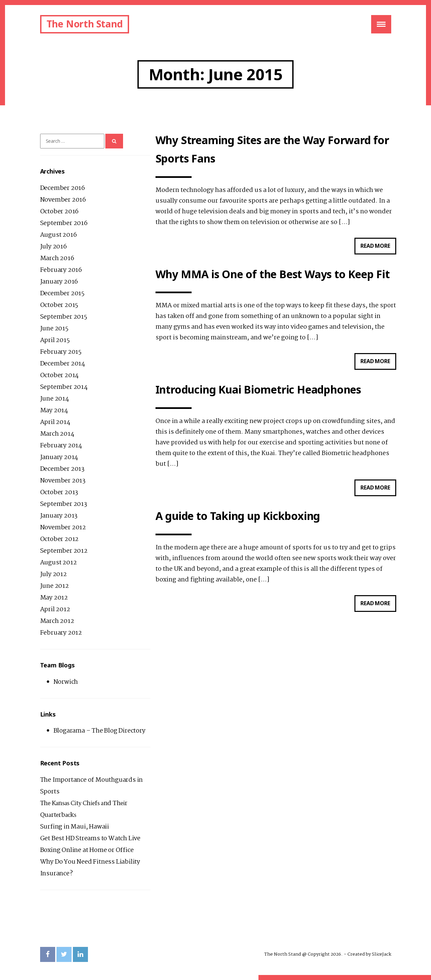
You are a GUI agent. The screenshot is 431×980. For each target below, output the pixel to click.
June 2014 (55, 399)
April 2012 (55, 610)
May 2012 (54, 598)
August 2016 (59, 235)
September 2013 (64, 504)
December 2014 (63, 364)
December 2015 (62, 294)
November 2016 (63, 200)
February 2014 (61, 446)
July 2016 (53, 247)
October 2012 (60, 539)
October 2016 (60, 212)
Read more (378, 248)
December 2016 (63, 188)
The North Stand (85, 24)
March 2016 (57, 258)
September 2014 (64, 387)
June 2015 (54, 329)
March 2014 (57, 434)
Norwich (66, 682)
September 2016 (64, 223)
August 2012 (59, 563)
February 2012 (61, 633)
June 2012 (55, 586)
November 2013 (63, 481)
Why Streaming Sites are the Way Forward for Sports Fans (272, 149)
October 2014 (60, 375)
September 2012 (64, 551)
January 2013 (59, 516)
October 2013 (59, 493)
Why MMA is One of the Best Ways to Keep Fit (273, 274)
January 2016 (59, 282)
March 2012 (57, 621)
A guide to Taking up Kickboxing (238, 516)
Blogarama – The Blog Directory (99, 731)
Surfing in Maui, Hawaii (75, 827)
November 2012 (63, 528)
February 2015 (61, 352)
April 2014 (55, 422)
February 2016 (61, 270)
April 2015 (55, 340)
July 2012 (53, 574)
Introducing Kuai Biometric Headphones (258, 390)
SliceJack (381, 954)
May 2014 (54, 411)
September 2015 (64, 317)
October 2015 (59, 305)
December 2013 (62, 469)
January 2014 (59, 457)
